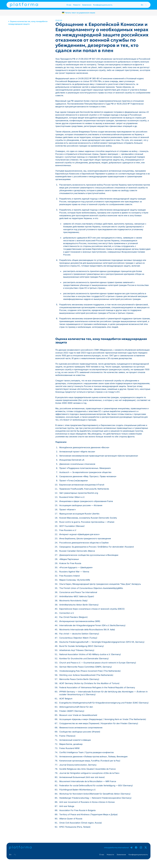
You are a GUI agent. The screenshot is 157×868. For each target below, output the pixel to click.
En (142, 5)
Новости (77, 5)
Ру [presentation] (146, 5)
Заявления (87, 5)
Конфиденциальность (103, 5)
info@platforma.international (116, 848)
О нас (69, 5)
